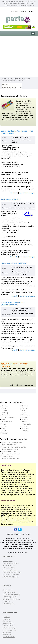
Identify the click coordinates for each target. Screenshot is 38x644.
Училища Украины (9, 568)
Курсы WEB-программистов (11, 458)
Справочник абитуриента (11, 574)
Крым (4, 424)
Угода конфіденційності (23, 538)
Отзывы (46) (14, 257)
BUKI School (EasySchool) (7, 620)
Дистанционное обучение (11, 599)
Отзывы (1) (14, 350)
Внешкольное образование (12, 572)
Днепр (4, 408)
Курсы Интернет (7, 456)
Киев (4, 420)
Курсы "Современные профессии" (14, 263)
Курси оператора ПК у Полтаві (18, 553)
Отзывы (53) (14, 193)
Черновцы (26, 431)
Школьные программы (11, 577)
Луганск (5, 426)
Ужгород (25, 417)
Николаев (5, 433)
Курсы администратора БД (11, 449)
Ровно (24, 410)
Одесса (25, 406)
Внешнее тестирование (11, 563)
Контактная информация (7, 634)
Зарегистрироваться (18, 12)
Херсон (25, 422)
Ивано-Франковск (8, 417)
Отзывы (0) (14, 296)
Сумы (24, 413)
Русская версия (25, 534)
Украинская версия (13, 534)
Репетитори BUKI (9, 623)
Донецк (4, 410)
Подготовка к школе (10, 630)
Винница (5, 406)
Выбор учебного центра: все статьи (22, 385)
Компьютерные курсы (22, 79)
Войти (32, 12)
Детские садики (8, 626)
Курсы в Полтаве (7, 79)
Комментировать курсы (27, 193)
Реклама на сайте (9, 637)
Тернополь (26, 415)
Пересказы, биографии (11, 570)
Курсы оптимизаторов (9, 452)
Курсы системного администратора (14, 447)
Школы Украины (8, 604)
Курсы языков (8, 590)
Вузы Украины (8, 561)
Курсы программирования (11, 454)
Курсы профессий (9, 592)
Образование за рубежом (11, 594)
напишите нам (25, 491)
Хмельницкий (27, 424)
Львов (4, 431)
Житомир (5, 413)
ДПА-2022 (6, 617)
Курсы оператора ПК (9, 445)
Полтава (25, 408)
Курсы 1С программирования (12, 443)
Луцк (4, 429)
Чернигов (25, 429)
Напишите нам (6, 512)
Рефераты (6, 601)
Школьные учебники (10, 597)
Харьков (25, 420)
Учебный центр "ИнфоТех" (11, 199)
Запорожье (6, 415)
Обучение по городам (10, 628)
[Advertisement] (19, 56)
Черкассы (26, 426)
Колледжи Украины (9, 565)
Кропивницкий (7, 422)
